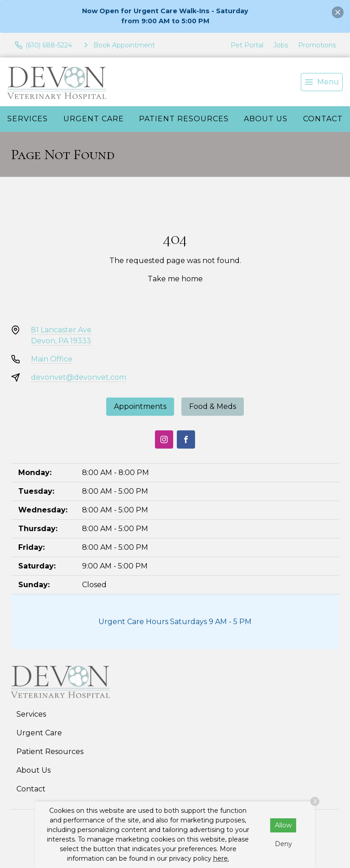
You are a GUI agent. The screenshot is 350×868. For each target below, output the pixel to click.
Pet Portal (247, 45)
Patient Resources (184, 119)
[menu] (322, 82)
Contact (31, 789)
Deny (283, 844)
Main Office (52, 359)
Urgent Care (94, 119)
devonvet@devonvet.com (79, 377)
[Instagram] (164, 439)
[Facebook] (186, 439)
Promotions (317, 45)
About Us (266, 119)
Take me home (175, 279)
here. (221, 858)
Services (28, 119)
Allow (283, 825)
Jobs (281, 45)
